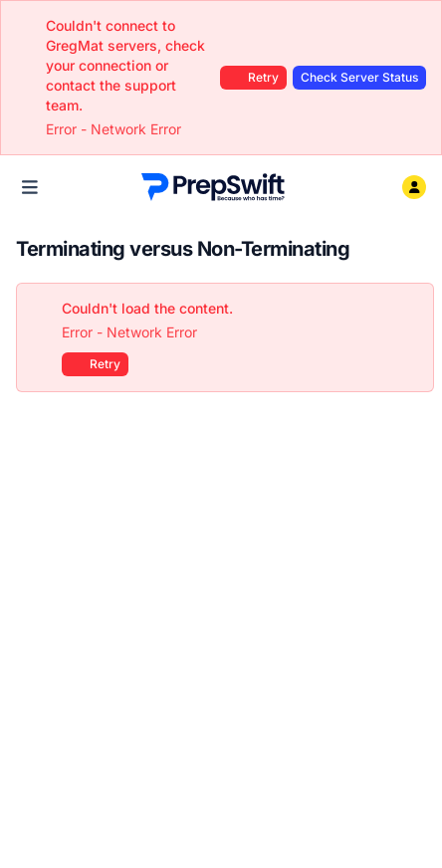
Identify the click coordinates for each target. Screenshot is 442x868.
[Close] (408, 309)
